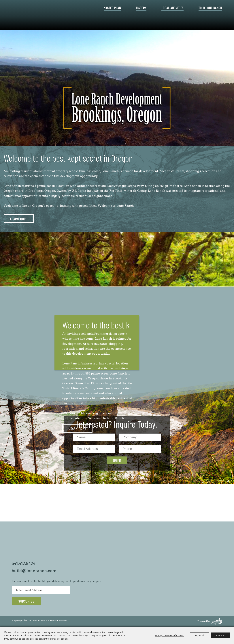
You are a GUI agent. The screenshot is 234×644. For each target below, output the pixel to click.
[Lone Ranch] (42, 16)
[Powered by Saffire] (217, 621)
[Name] (94, 437)
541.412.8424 (24, 564)
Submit (117, 460)
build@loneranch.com (34, 571)
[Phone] (140, 449)
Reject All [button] (200, 635)
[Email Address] (94, 449)
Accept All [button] (221, 635)
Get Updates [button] (26, 601)
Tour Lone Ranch (210, 8)
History (141, 8)
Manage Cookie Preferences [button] (169, 635)
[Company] (140, 437)
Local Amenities (172, 8)
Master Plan (112, 8)
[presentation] (117, 80)
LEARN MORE (19, 219)
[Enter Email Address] (41, 590)
